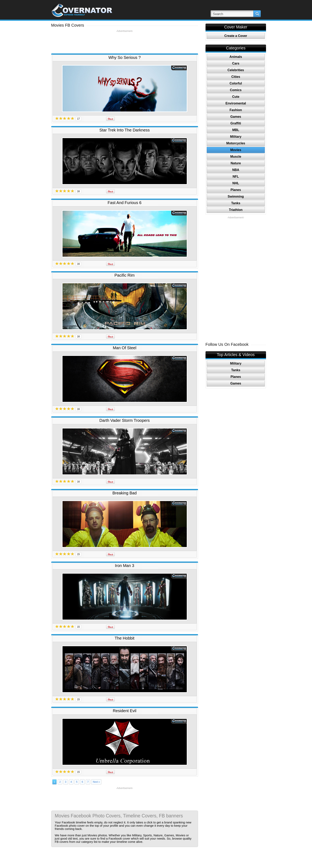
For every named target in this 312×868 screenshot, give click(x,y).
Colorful (236, 83)
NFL (236, 177)
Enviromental (236, 103)
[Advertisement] (125, 42)
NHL (236, 183)
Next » (96, 782)
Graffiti (236, 123)
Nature (236, 163)
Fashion (236, 110)
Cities (236, 77)
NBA (236, 170)
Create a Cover (236, 36)
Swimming (236, 196)
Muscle (236, 157)
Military (236, 137)
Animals (236, 57)
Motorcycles (236, 143)
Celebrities (236, 70)
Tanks (236, 203)
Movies (236, 150)
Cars (236, 63)
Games (236, 117)
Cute (236, 97)
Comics (236, 90)
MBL (236, 130)
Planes (236, 190)
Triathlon (236, 210)
